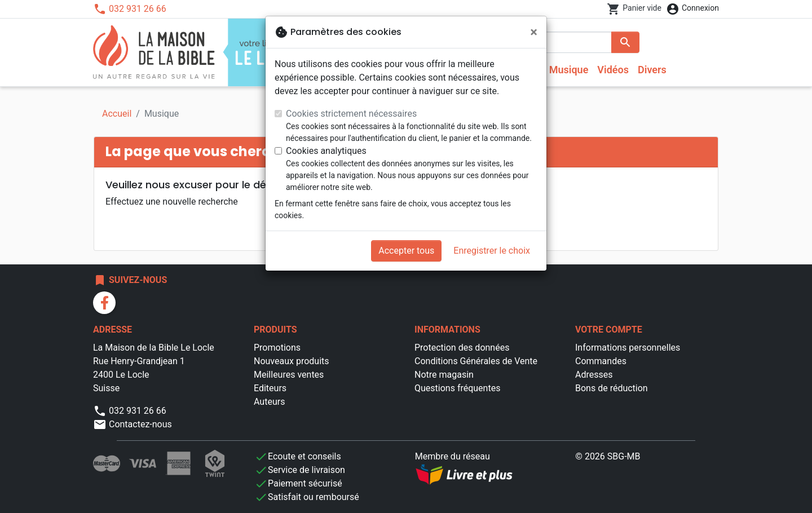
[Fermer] (534, 32)
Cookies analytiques (326, 151)
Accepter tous (406, 251)
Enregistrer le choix (492, 251)
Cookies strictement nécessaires (351, 114)
